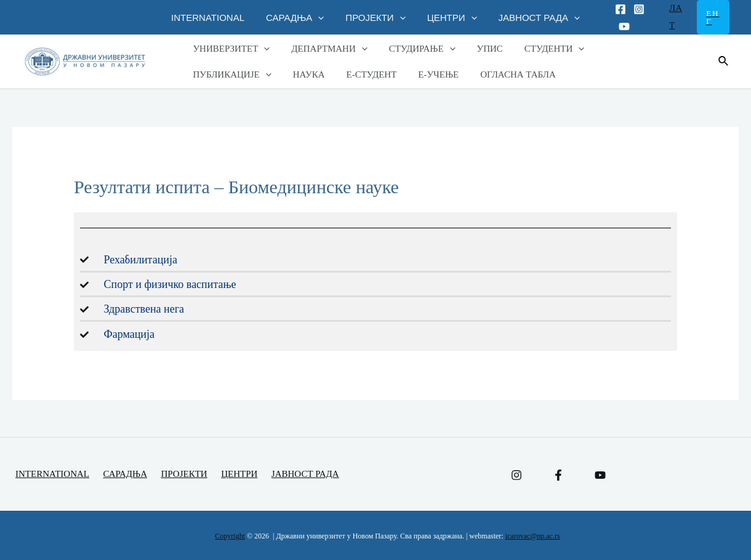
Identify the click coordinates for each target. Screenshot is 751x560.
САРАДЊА (298, 18)
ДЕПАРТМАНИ (325, 49)
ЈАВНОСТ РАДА (533, 18)
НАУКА (207, 74)
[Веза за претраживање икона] (724, 62)
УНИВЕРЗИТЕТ (230, 49)
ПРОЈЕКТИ (375, 18)
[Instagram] (632, 9)
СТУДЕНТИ (540, 49)
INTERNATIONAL (214, 18)
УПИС (479, 49)
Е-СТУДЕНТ (267, 74)
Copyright (230, 536)
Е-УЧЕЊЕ (331, 74)
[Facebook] (613, 9)
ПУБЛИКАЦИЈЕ (628, 49)
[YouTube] (600, 475)
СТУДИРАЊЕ (414, 49)
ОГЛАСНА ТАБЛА (408, 74)
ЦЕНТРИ (449, 18)
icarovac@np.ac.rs (533, 536)
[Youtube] (617, 26)
